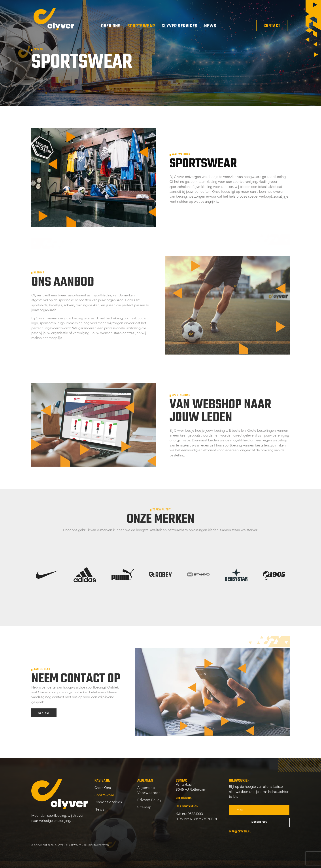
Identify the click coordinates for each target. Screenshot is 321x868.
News (210, 26)
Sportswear (141, 26)
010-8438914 (184, 798)
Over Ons (111, 26)
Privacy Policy (149, 800)
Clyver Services (180, 26)
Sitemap (144, 808)
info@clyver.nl (187, 806)
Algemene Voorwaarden (149, 791)
